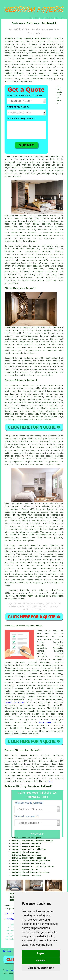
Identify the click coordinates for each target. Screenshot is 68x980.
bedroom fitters (55, 770)
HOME (30, 18)
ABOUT (43, 18)
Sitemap (7, 951)
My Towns (10, 970)
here (50, 781)
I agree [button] (41, 953)
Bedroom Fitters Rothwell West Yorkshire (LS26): (33, 39)
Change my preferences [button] (41, 968)
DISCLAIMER (60, 18)
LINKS (36, 18)
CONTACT (50, 18)
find (14, 755)
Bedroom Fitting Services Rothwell (29, 787)
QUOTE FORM (45, 723)
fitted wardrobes (22, 361)
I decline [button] (41, 961)
